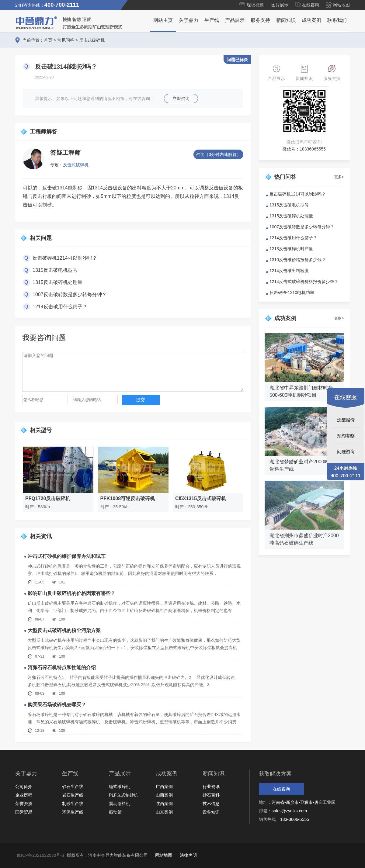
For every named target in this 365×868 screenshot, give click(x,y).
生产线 (212, 20)
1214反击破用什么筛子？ (60, 307)
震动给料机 (120, 804)
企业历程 (24, 795)
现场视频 (255, 5)
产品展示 (235, 20)
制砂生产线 (73, 804)
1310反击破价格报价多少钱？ (298, 260)
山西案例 (164, 795)
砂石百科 (211, 795)
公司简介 (24, 787)
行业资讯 (211, 787)
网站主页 (163, 20)
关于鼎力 (189, 20)
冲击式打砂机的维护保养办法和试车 (67, 556)
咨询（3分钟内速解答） (218, 154)
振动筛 (115, 812)
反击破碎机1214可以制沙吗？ (65, 258)
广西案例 (164, 787)
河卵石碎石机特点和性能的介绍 (62, 667)
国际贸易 (24, 812)
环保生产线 (73, 812)
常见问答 (66, 40)
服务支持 (260, 20)
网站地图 (341, 5)
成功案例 (311, 20)
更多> (339, 177)
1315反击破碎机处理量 (57, 282)
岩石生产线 (73, 795)
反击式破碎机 (92, 40)
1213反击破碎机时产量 (291, 249)
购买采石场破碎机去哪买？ (57, 705)
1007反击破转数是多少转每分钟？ (70, 294)
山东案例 (164, 812)
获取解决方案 (275, 774)
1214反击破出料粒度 (289, 271)
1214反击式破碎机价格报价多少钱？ (304, 282)
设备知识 (211, 812)
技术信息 (211, 804)
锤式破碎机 (120, 787)
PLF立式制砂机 (123, 795)
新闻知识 (286, 20)
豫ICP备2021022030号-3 (40, 855)
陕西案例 (164, 804)
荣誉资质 (24, 804)
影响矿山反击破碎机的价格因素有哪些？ (71, 593)
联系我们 (337, 20)
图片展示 (280, 5)
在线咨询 (311, 5)
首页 (48, 40)
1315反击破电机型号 (55, 270)
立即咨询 (181, 99)
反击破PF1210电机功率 (292, 292)
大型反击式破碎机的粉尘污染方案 (64, 630)
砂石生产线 (73, 787)
